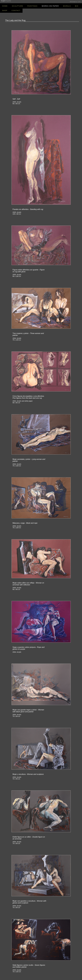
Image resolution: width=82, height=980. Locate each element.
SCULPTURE (17, 6)
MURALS (67, 6)
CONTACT (16, 10)
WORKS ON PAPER (50, 6)
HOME (5, 6)
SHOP (5, 10)
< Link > (79, 2)
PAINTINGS (32, 6)
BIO (77, 6)
